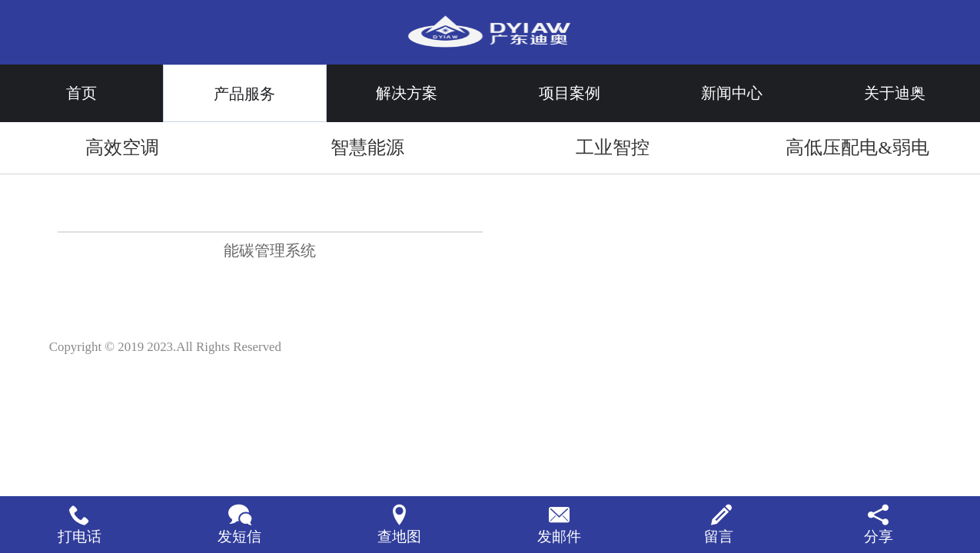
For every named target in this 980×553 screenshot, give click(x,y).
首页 (81, 93)
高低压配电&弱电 (857, 147)
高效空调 (122, 147)
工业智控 (613, 147)
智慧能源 (367, 147)
